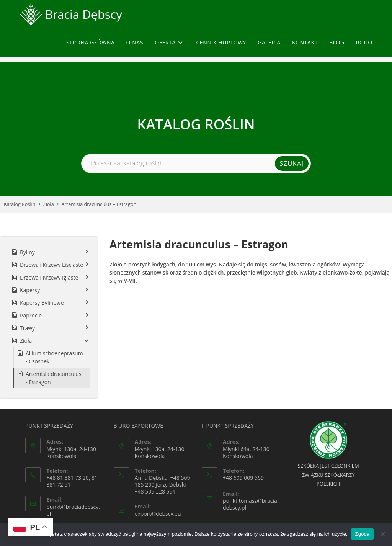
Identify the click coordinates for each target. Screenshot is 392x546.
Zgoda (362, 534)
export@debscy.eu (158, 514)
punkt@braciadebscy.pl (73, 510)
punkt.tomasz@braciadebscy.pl (250, 504)
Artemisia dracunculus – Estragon (99, 204)
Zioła (49, 204)
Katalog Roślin (20, 204)
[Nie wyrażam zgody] (382, 534)
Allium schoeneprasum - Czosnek (54, 357)
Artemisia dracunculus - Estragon (54, 378)
